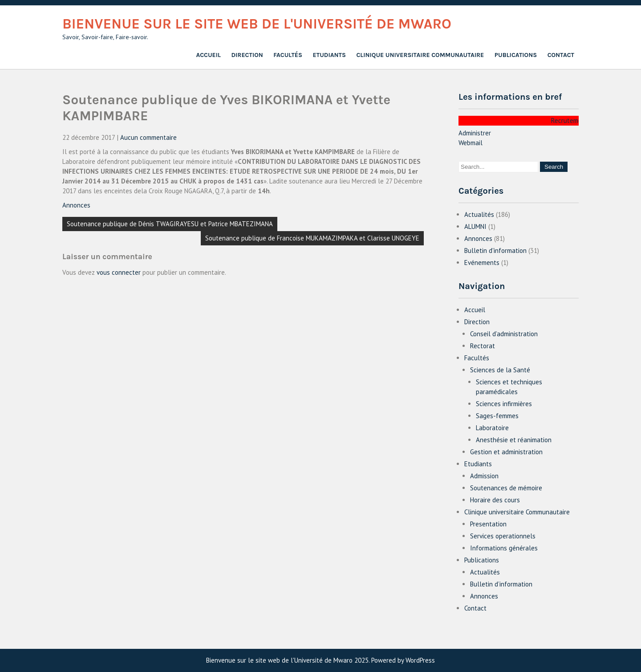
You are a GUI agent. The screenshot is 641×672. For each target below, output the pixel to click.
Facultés (288, 55)
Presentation (488, 524)
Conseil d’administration (504, 334)
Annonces (76, 205)
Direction (247, 55)
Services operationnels (503, 536)
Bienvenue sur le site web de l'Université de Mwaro (257, 24)
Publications (516, 55)
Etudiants (329, 55)
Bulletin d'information (495, 250)
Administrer (475, 133)
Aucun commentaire (148, 137)
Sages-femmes (497, 416)
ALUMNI (475, 226)
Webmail (471, 143)
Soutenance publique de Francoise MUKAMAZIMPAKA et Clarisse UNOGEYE (312, 238)
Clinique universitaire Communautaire (420, 55)
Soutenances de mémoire (506, 488)
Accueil (208, 55)
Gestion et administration (506, 452)
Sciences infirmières (504, 404)
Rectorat (483, 346)
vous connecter (119, 272)
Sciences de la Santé (500, 370)
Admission (484, 476)
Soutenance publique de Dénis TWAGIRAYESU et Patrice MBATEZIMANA (170, 224)
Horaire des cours (495, 500)
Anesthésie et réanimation (514, 440)
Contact (561, 55)
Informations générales (504, 548)
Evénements (482, 263)
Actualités (479, 214)
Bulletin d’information (501, 584)
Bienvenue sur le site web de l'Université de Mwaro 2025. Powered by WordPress (320, 660)
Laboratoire (492, 428)
